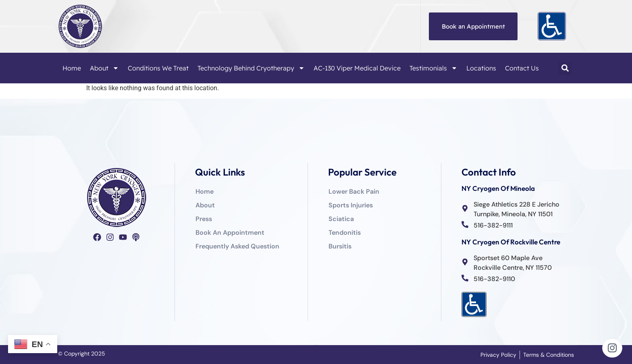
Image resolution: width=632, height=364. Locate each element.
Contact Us (522, 68)
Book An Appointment (230, 233)
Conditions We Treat (158, 68)
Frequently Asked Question (237, 246)
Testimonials (433, 68)
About (104, 68)
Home (72, 68)
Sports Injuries (351, 205)
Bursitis (340, 246)
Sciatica (341, 219)
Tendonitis (345, 233)
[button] (565, 68)
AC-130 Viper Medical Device (357, 68)
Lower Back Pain (354, 191)
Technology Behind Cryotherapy (251, 68)
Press (204, 219)
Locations (481, 68)
